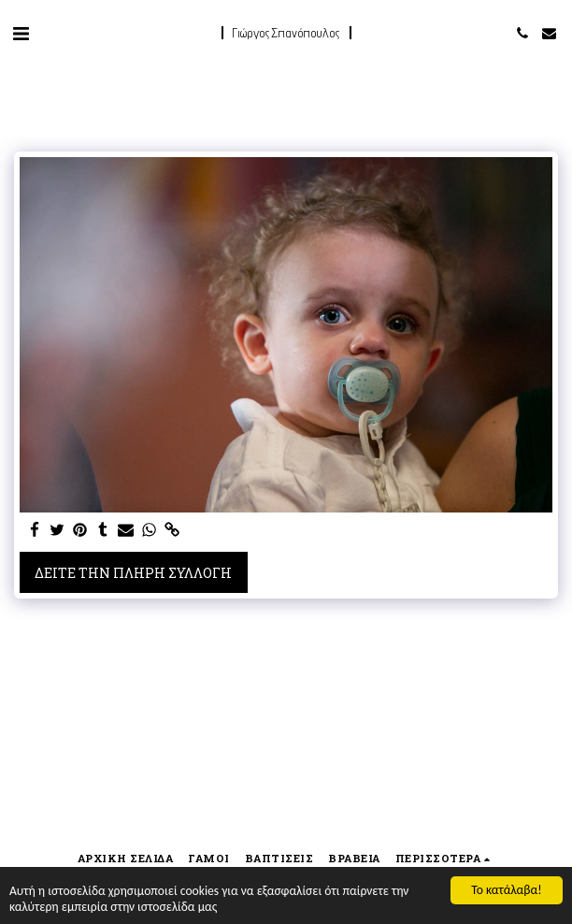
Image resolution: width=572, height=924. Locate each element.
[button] (21, 33)
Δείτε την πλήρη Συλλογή (133, 573)
